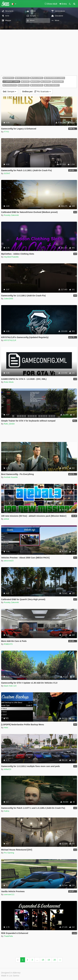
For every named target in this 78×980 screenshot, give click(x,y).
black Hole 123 (10, 686)
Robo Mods (9, 382)
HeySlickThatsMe (11, 257)
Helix (6, 728)
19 (49, 960)
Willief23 (7, 769)
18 (43, 960)
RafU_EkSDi (9, 424)
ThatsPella (8, 936)
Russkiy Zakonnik (11, 215)
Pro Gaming (9, 853)
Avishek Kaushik (11, 477)
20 (55, 960)
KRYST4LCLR (10, 340)
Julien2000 (9, 299)
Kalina (7, 811)
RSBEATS (8, 644)
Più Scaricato (36, 91)
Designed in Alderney (11, 973)
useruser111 (9, 894)
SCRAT (7, 173)
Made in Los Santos (10, 976)
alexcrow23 (9, 561)
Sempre (10, 91)
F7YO (6, 132)
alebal (6, 519)
